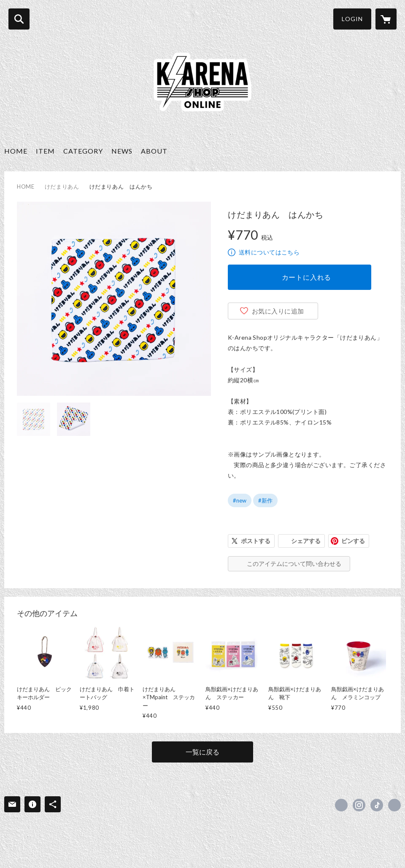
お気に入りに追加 (278, 311)
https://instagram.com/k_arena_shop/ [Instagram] (359, 805)
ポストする (256, 541)
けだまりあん (62, 187)
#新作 (265, 500)
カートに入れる (307, 277)
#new (240, 500)
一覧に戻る (202, 752)
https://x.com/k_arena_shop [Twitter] (341, 805)
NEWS (122, 151)
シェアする (306, 541)
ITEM (45, 151)
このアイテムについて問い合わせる (294, 564)
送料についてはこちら (269, 252)
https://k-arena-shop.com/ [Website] (394, 805)
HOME (16, 151)
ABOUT (154, 151)
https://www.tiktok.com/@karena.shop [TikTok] (377, 805)
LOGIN (352, 19)
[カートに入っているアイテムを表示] (386, 19)
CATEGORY (83, 151)
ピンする (353, 541)
